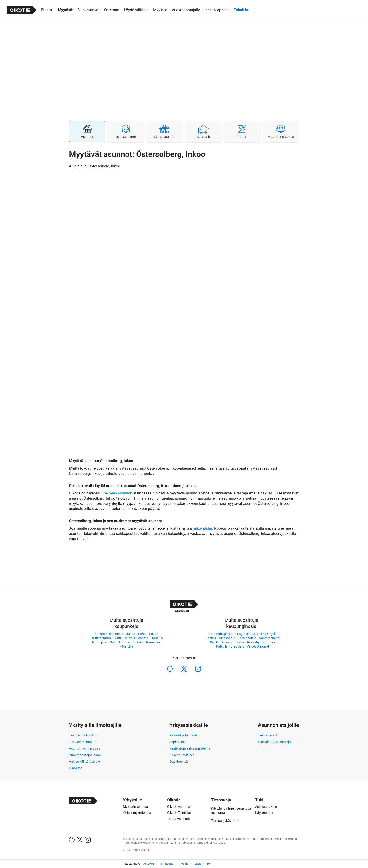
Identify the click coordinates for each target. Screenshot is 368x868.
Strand (257, 634)
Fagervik (243, 634)
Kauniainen (154, 642)
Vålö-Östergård (258, 646)
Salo (113, 642)
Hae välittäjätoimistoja (274, 742)
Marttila (128, 646)
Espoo (154, 634)
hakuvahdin (202, 528)
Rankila (211, 638)
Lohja (142, 634)
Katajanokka (247, 638)
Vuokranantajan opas (85, 755)
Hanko (124, 642)
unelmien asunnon (117, 493)
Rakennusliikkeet (182, 755)
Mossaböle (227, 638)
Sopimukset (178, 742)
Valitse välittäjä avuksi (85, 762)
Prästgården (225, 634)
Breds (214, 642)
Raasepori (115, 634)
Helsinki (129, 638)
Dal (211, 634)
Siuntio (130, 634)
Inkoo (101, 634)
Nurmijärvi (100, 642)
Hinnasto (76, 768)
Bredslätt (237, 646)
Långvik (271, 634)
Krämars (269, 642)
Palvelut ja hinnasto (184, 735)
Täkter (240, 642)
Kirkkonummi (102, 638)
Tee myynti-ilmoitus (83, 735)
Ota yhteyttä (179, 762)
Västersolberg (269, 638)
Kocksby (253, 642)
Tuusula (157, 638)
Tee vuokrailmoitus (83, 742)
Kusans (227, 642)
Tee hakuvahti (268, 735)
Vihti (118, 638)
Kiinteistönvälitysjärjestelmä (190, 748)
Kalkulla (222, 646)
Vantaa (143, 638)
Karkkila (138, 642)
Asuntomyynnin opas (84, 748)
